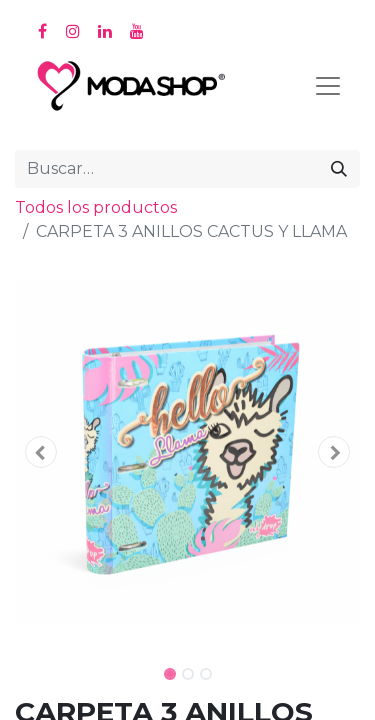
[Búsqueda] (339, 169)
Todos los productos (96, 207)
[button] (41, 452)
